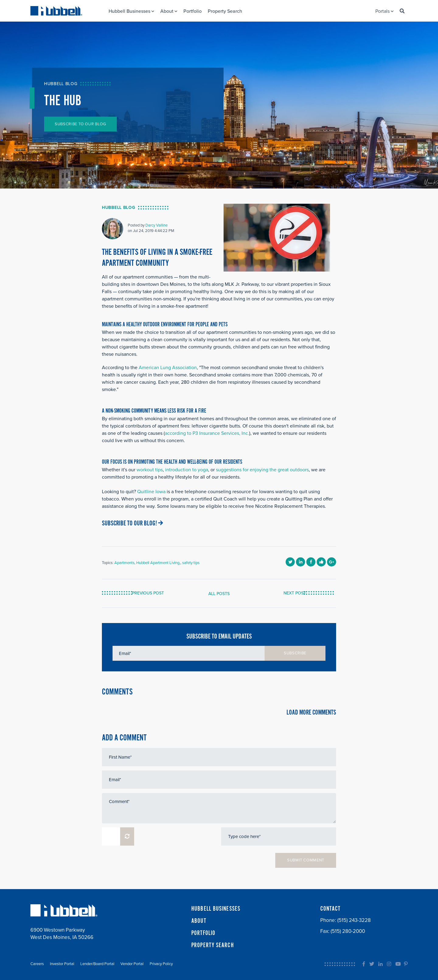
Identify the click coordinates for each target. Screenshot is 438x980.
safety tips (191, 563)
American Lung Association (168, 368)
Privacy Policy (161, 964)
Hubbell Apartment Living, (158, 563)
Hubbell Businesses (131, 11)
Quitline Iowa (151, 492)
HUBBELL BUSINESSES (216, 909)
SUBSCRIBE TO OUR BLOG (80, 124)
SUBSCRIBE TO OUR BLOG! (132, 523)
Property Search (225, 11)
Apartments (124, 563)
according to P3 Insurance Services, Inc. (207, 433)
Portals (384, 11)
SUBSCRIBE (295, 653)
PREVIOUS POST (151, 593)
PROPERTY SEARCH (213, 945)
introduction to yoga (187, 470)
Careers (37, 964)
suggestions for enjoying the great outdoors (262, 470)
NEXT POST (291, 593)
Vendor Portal (132, 964)
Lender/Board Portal (97, 964)
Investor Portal (62, 964)
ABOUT (199, 921)
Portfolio (193, 11)
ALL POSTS (219, 594)
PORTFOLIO (203, 933)
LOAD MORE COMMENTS (311, 713)
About (169, 11)
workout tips (150, 470)
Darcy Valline (156, 225)
